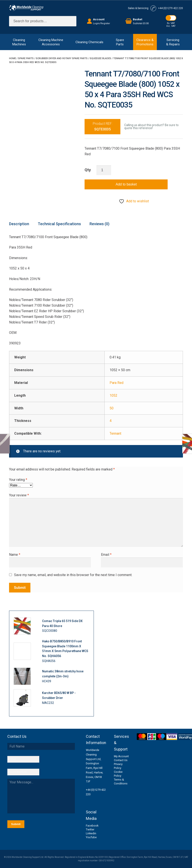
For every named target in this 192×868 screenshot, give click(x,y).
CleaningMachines (19, 42)
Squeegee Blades (100, 58)
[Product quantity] (104, 170)
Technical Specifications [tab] (59, 224)
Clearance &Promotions (145, 42)
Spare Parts (26, 58)
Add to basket (126, 184)
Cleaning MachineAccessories (51, 42)
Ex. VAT (171, 23)
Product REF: (103, 126)
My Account (121, 756)
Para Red (116, 383)
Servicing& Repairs (173, 42)
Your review (19, 495)
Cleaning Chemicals (89, 42)
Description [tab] (19, 224)
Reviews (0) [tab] (99, 224)
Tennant (115, 433)
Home (13, 58)
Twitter (90, 829)
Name (15, 555)
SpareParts (120, 42)
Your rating (18, 480)
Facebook (92, 826)
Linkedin (91, 833)
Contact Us (121, 760)
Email (106, 555)
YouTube (91, 837)
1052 (113, 395)
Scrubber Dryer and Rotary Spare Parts (62, 58)
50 (112, 408)
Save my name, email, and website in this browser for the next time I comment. (73, 575)
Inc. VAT (171, 26)
